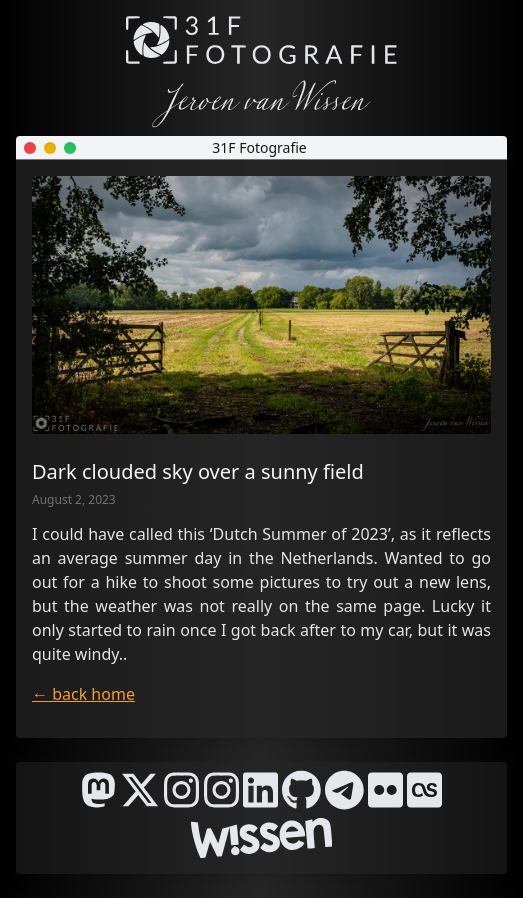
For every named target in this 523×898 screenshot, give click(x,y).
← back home (83, 694)
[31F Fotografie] (261, 40)
